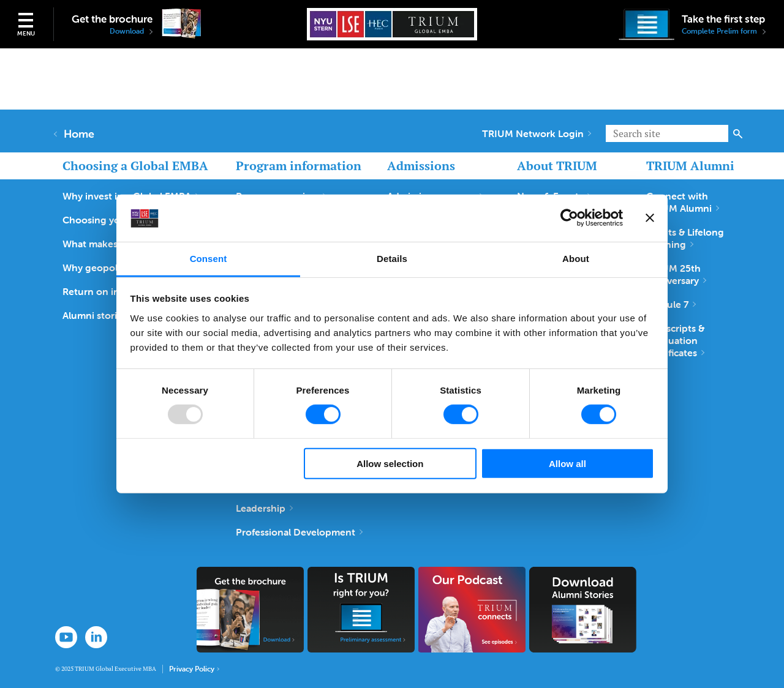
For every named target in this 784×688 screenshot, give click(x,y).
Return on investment (116, 291)
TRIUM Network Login (537, 133)
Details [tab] (392, 259)
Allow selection (390, 463)
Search (738, 133)
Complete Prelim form (724, 31)
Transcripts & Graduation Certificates (675, 340)
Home (75, 134)
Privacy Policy (194, 669)
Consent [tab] (209, 259)
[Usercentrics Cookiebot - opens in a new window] (569, 218)
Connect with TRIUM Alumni (683, 202)
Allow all (567, 463)
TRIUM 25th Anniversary (676, 274)
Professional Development (299, 532)
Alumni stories (98, 315)
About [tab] (576, 259)
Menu (26, 33)
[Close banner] (650, 218)
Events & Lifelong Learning (685, 238)
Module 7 (671, 304)
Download (131, 31)
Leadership (264, 508)
